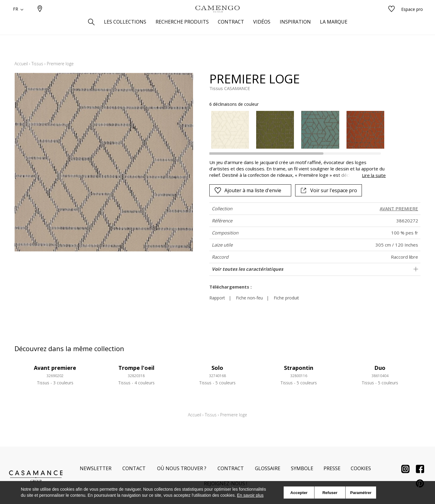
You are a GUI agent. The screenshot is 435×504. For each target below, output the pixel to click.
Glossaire (268, 468)
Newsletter (96, 468)
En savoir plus (250, 495)
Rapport (217, 298)
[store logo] (217, 19)
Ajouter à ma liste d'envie (248, 190)
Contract (231, 468)
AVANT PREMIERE (399, 208)
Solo (217, 368)
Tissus (37, 64)
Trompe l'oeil (136, 368)
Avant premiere (55, 368)
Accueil (21, 64)
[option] (230, 130)
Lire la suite (374, 175)
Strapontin (299, 368)
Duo (380, 368)
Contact (134, 468)
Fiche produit (286, 298)
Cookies (361, 468)
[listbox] (294, 130)
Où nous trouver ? (182, 468)
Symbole (302, 468)
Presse (332, 468)
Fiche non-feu (249, 298)
